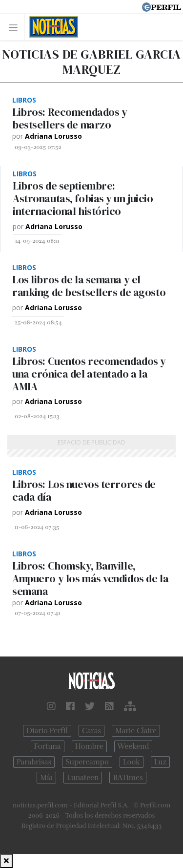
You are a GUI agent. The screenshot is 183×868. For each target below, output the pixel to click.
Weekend (133, 746)
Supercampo (87, 762)
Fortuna (48, 746)
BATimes (128, 778)
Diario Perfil (47, 731)
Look (132, 762)
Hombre (89, 746)
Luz (160, 762)
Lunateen (83, 778)
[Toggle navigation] (16, 27)
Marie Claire (136, 731)
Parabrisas (34, 762)
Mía (46, 778)
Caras (91, 731)
